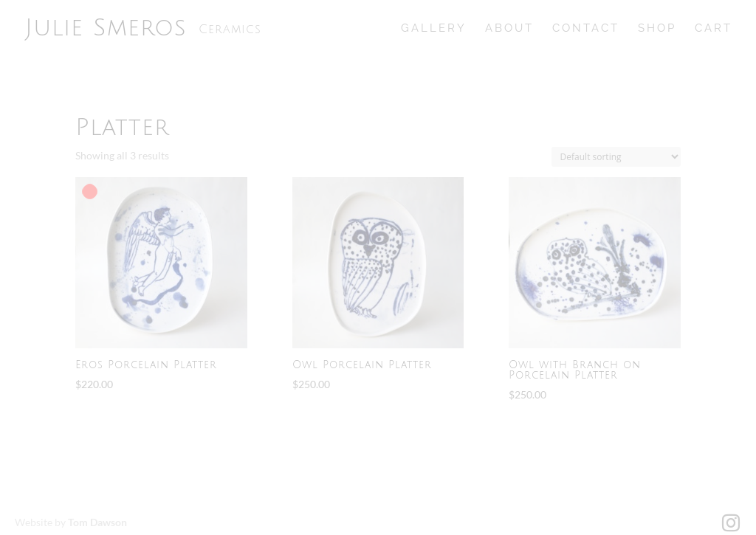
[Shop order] (616, 157)
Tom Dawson (97, 522)
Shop (657, 29)
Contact (586, 29)
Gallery (434, 29)
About (509, 29)
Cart (714, 29)
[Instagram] (731, 523)
